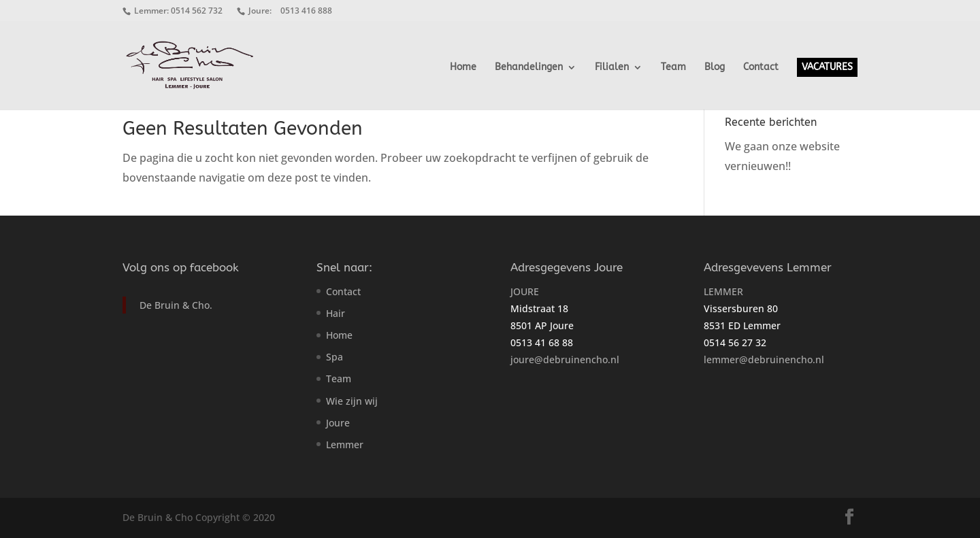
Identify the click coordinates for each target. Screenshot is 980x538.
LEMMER (723, 291)
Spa (334, 357)
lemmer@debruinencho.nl (764, 359)
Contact (761, 68)
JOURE (525, 291)
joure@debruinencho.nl (565, 359)
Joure (338, 423)
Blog (715, 68)
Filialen (612, 68)
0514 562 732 (197, 11)
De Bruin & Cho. (176, 305)
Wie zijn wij (352, 401)
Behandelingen (529, 68)
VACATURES (827, 67)
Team (673, 68)
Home (463, 68)
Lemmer (345, 444)
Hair (336, 313)
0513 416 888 (306, 11)
